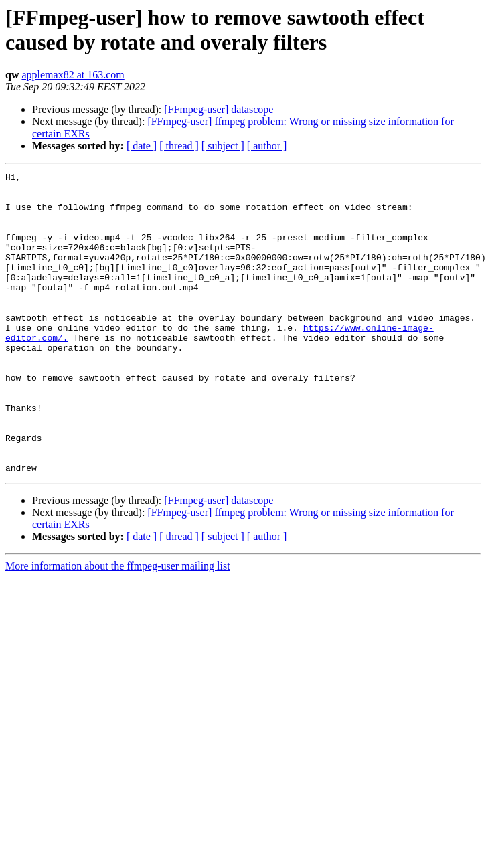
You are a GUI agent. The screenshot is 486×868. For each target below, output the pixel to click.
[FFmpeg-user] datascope (219, 109)
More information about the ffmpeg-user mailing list (118, 626)
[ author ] (267, 146)
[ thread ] (179, 146)
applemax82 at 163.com (73, 75)
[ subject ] (223, 146)
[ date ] (142, 146)
